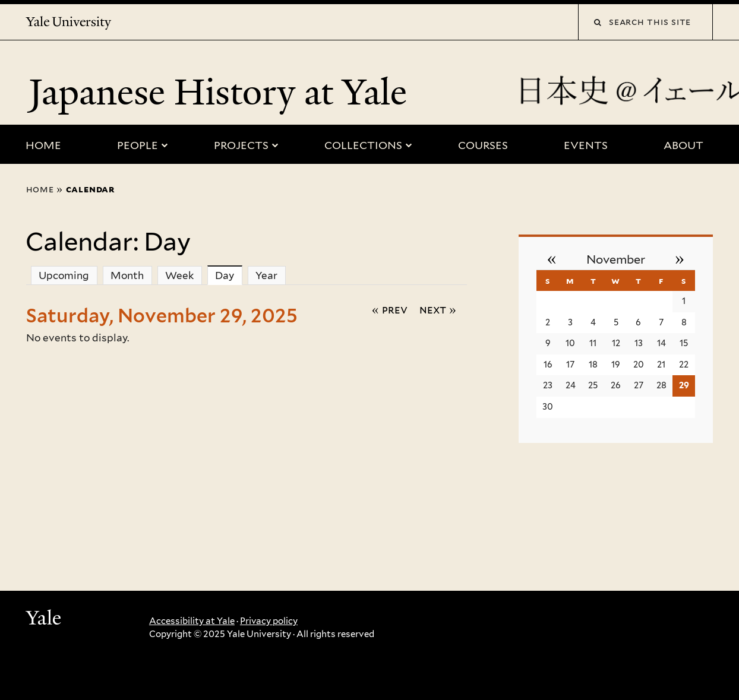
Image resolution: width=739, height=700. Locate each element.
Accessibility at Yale (192, 621)
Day (229, 275)
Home (43, 145)
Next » (438, 309)
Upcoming (64, 275)
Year (266, 275)
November (616, 259)
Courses (483, 145)
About (683, 145)
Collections (363, 145)
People (138, 145)
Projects (241, 145)
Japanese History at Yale (222, 92)
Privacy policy (269, 621)
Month (127, 275)
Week (179, 275)
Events (586, 145)
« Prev (390, 309)
